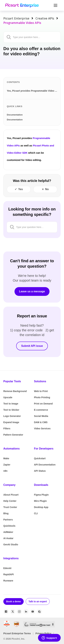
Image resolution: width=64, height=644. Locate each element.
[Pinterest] (39, 612)
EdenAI (7, 568)
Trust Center (10, 507)
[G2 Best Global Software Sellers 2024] (7, 624)
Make (6, 458)
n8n (5, 471)
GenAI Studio (11, 544)
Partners (8, 520)
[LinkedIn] (26, 612)
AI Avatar (8, 538)
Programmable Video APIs (22, 23)
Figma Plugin (41, 495)
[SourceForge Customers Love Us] (16, 624)
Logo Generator (12, 416)
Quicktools (9, 526)
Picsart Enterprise (16, 18)
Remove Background (15, 391)
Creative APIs (45, 18)
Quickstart (40, 458)
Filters (7, 428)
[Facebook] (6, 612)
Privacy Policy (43, 633)
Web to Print (41, 391)
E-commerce (41, 410)
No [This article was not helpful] (47, 189)
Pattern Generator (13, 435)
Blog (6, 513)
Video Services (42, 428)
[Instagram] (19, 612)
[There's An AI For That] (39, 624)
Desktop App (41, 507)
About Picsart (11, 495)
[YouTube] (33, 612)
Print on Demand (43, 404)
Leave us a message (32, 291)
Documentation (15, 115)
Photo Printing (42, 397)
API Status (40, 471)
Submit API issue (32, 346)
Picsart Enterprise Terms (17, 633)
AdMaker (8, 532)
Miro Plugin (40, 501)
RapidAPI (8, 574)
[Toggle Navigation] (55, 5)
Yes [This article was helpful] (20, 189)
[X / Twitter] (13, 612)
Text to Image (11, 404)
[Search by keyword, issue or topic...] (35, 37)
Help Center (10, 501)
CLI (36, 513)
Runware (8, 581)
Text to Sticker (11, 410)
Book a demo (13, 601)
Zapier (7, 465)
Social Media (41, 416)
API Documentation (45, 465)
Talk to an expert (38, 601)
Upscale (8, 397)
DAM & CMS (41, 422)
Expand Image (11, 422)
